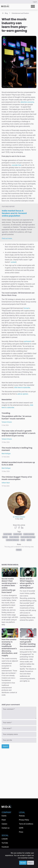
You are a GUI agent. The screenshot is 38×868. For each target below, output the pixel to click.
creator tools (18, 534)
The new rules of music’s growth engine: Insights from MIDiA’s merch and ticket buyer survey (19, 433)
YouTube (5, 843)
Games (29, 540)
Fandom (19, 550)
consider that (16, 165)
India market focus (14, 213)
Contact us (6, 828)
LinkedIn (5, 839)
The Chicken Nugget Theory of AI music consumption (17, 478)
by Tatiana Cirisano (19, 517)
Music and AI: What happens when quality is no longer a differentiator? (27, 583)
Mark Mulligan (6, 454)
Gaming (5, 537)
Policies (22, 816)
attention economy (27, 102)
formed (26, 308)
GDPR (21, 828)
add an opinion (23, 394)
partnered (27, 341)
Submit (5, 746)
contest (13, 262)
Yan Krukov (9, 86)
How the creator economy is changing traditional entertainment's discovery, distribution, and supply (9, 647)
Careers (4, 824)
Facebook (5, 847)
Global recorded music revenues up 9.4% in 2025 (18, 464)
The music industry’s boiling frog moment (17, 449)
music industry (14, 537)
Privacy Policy (24, 820)
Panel (4, 820)
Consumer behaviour (13, 540)
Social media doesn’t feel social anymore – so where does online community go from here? (10, 586)
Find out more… (7, 238)
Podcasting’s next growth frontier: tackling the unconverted (28, 643)
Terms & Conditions (26, 824)
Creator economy (29, 534)
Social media (8, 534)
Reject (31, 863)
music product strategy (28, 537)
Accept (23, 863)
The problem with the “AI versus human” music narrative (16, 417)
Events (4, 816)
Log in (35, 2)
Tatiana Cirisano (7, 422)
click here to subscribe (22, 387)
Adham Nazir (6, 483)
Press (21, 832)
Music (23, 540)
